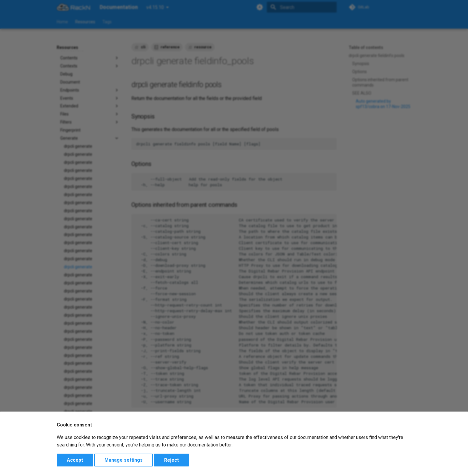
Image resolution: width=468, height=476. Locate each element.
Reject (171, 460)
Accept (75, 460)
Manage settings (124, 460)
